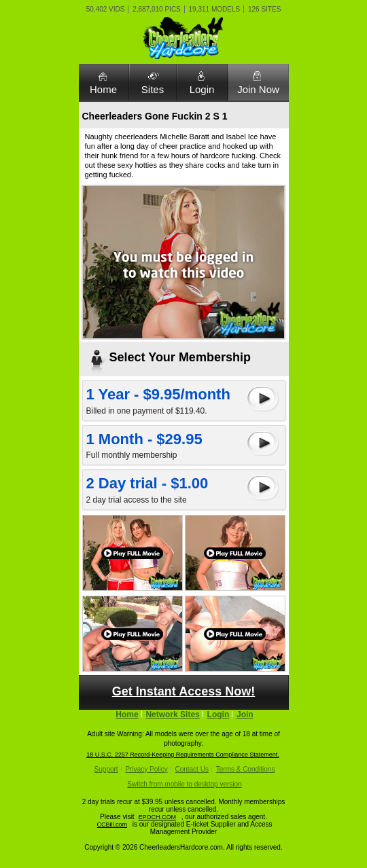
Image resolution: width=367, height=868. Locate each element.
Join (245, 715)
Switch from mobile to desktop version (184, 784)
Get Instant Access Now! (183, 691)
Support (106, 769)
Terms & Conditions (246, 769)
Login (202, 89)
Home (103, 89)
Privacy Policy (146, 769)
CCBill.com (112, 825)
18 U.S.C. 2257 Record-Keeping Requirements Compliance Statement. (183, 755)
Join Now (258, 89)
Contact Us (191, 769)
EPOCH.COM (157, 817)
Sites (153, 89)
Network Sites (172, 715)
